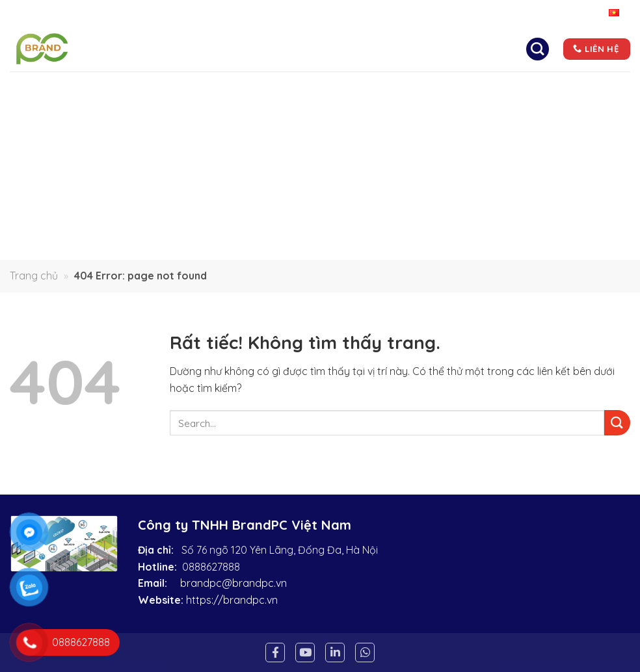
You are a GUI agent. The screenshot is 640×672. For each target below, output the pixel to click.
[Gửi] (617, 423)
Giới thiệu (265, 42)
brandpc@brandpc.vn (233, 583)
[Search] (537, 49)
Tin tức (477, 42)
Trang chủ (190, 42)
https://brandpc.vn (232, 600)
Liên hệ (335, 74)
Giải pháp (335, 42)
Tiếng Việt (596, 13)
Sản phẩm (408, 42)
